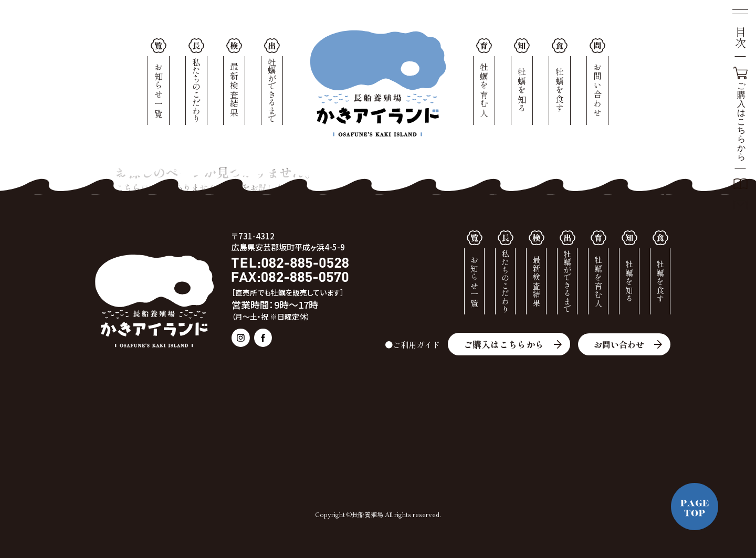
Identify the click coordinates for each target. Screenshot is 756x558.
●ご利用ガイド (407, 344)
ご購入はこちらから (501, 344)
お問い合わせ (617, 344)
